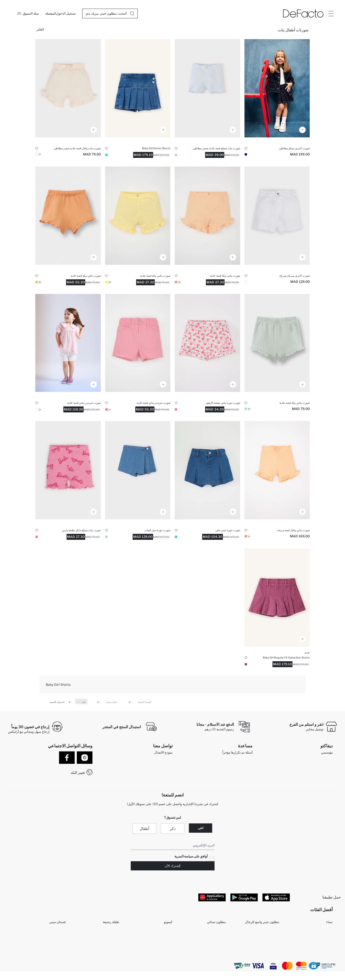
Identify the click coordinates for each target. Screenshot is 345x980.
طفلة (276, 950)
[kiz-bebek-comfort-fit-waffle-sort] (68, 88)
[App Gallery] (212, 898)
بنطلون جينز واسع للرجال (262, 924)
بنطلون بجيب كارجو (106, 959)
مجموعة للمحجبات (107, 950)
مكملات (61, 933)
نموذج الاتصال (163, 754)
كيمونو (168, 924)
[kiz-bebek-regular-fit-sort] (207, 343)
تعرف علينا (325, 761)
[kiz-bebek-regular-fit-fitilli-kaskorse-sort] (207, 88)
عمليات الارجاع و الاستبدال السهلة (230, 761)
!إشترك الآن (173, 867)
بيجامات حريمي (269, 933)
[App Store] (276, 898)
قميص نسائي (217, 933)
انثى (201, 829)
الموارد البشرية (322, 768)
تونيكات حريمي (269, 959)
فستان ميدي (111, 941)
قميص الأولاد (164, 950)
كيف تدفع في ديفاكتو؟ (238, 782)
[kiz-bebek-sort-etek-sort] (207, 470)
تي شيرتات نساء (55, 959)
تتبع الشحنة (243, 768)
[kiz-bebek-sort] (277, 88)
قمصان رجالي (163, 959)
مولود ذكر (273, 941)
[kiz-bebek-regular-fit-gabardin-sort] (138, 343)
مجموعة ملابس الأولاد (158, 941)
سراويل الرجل (216, 950)
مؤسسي (327, 754)
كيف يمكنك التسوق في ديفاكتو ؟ (229, 775)
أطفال (144, 830)
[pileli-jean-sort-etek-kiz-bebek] (138, 88)
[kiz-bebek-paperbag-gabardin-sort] (277, 216)
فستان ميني (58, 924)
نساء (329, 924)
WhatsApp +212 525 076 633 (150, 768)
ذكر (173, 830)
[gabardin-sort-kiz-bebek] (277, 598)
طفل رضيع (112, 933)
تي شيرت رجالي (215, 959)
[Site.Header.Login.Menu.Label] (331, 13)
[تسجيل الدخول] (66, 13)
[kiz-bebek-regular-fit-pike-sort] (207, 216)
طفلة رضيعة (111, 924)
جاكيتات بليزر (217, 941)
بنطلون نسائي (216, 924)
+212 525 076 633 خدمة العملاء (150, 775)
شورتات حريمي (322, 959)
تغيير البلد (78, 772)
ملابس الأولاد (324, 950)
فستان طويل (57, 941)
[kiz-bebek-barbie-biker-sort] (68, 470)
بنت (330, 941)
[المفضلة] (51, 13)
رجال (329, 933)
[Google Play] (244, 898)
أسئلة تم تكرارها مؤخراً (237, 754)
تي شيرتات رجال (54, 950)
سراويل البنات (163, 933)
